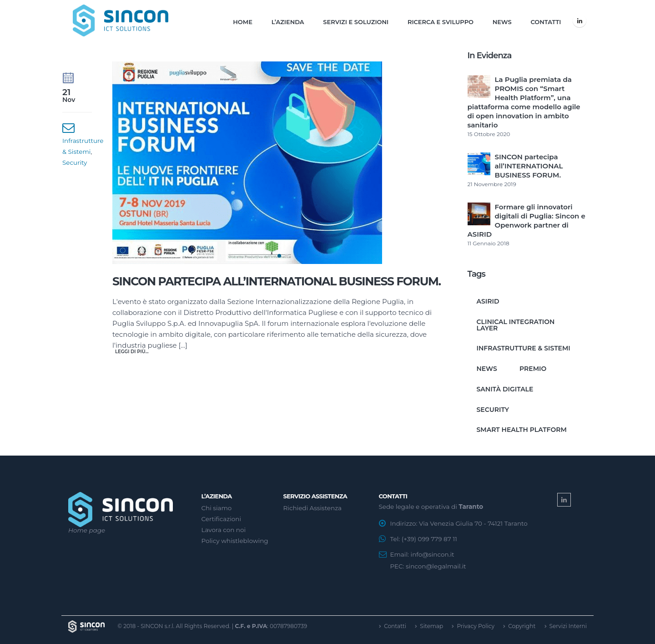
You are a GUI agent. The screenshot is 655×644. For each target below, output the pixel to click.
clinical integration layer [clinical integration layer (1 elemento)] (516, 325)
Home (243, 22)
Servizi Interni (568, 626)
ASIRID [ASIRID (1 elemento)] (488, 301)
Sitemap (431, 626)
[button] (279, 256)
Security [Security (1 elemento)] (493, 410)
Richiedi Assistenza (313, 508)
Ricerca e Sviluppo (441, 22)
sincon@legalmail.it (436, 566)
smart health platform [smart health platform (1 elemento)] (522, 430)
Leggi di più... (132, 352)
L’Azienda (288, 22)
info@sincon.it (433, 554)
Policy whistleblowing (235, 541)
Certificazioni (222, 519)
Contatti (546, 22)
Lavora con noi (224, 530)
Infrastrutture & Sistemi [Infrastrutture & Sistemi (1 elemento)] (524, 348)
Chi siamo (217, 508)
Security (75, 162)
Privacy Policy (476, 626)
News (502, 22)
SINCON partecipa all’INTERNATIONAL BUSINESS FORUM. (277, 281)
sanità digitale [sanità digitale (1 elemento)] (505, 389)
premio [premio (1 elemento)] (533, 369)
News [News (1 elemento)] (487, 369)
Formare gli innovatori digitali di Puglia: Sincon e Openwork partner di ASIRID (527, 221)
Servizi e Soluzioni (356, 22)
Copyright (522, 626)
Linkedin (564, 500)
